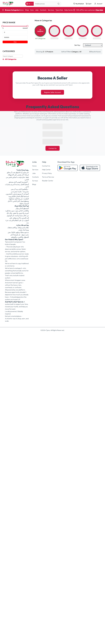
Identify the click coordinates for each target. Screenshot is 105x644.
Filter (15, 42)
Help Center (69, 10)
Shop (27, 10)
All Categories (11, 59)
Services (51, 10)
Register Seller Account (52, 394)
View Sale (99, 10)
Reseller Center (48, 482)
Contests (43, 10)
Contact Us (53, 450)
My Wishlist (79, 4)
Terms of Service (48, 478)
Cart (89, 4)
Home (21, 10)
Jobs (37, 10)
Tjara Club (59, 10)
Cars (32, 10)
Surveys (35, 482)
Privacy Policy (47, 475)
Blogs (34, 486)
